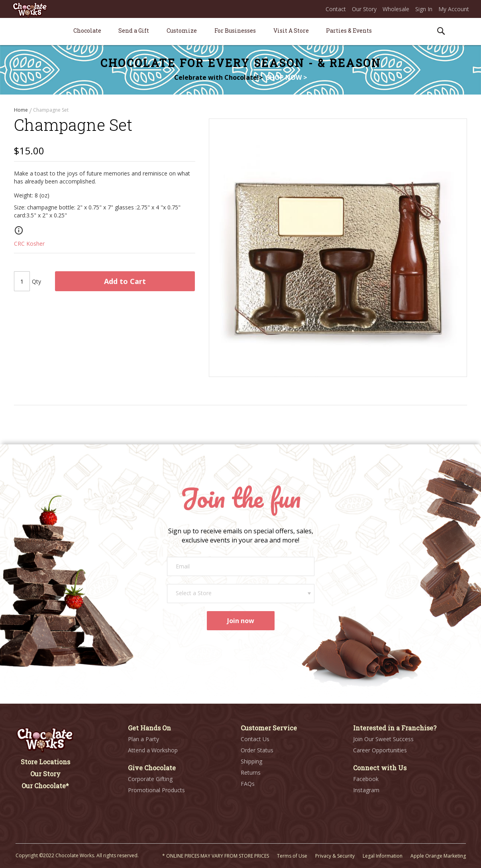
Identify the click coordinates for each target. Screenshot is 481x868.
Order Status (257, 750)
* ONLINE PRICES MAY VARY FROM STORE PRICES (216, 856)
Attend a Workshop (153, 750)
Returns (251, 772)
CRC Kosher (29, 247)
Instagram (366, 790)
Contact (336, 9)
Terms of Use (292, 856)
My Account (454, 9)
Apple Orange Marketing (438, 856)
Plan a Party (143, 739)
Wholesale (396, 9)
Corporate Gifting (150, 779)
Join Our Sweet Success (383, 739)
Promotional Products (156, 790)
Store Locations (45, 762)
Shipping (251, 761)
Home (22, 110)
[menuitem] (87, 31)
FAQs (248, 784)
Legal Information (383, 856)
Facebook (366, 779)
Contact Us (255, 739)
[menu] (241, 32)
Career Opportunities (380, 750)
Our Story (364, 9)
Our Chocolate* (45, 786)
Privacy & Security (335, 856)
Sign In (424, 9)
